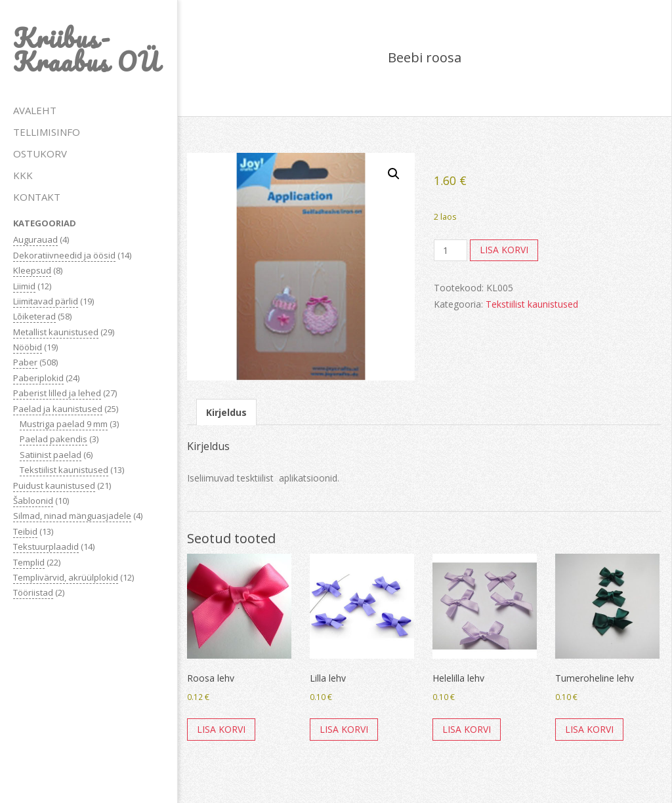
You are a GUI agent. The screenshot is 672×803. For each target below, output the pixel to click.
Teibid (25, 531)
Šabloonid (33, 501)
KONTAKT (37, 197)
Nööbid (28, 347)
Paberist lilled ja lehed (57, 393)
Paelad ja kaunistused (58, 409)
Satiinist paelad (51, 455)
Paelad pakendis (53, 439)
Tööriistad (33, 592)
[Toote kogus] (451, 251)
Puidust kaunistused (54, 485)
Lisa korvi (504, 250)
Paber (25, 362)
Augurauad (35, 239)
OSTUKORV (40, 154)
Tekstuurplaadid (46, 546)
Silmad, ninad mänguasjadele (72, 516)
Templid (29, 562)
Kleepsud (32, 270)
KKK (23, 175)
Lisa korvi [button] (221, 729)
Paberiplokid (38, 378)
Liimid (24, 286)
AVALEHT (35, 110)
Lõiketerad (34, 316)
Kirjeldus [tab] (226, 412)
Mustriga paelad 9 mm (64, 424)
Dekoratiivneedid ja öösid (64, 255)
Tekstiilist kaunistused (64, 470)
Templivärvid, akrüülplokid (66, 577)
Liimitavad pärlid (46, 301)
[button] (394, 174)
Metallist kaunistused (56, 332)
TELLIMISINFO (47, 132)
